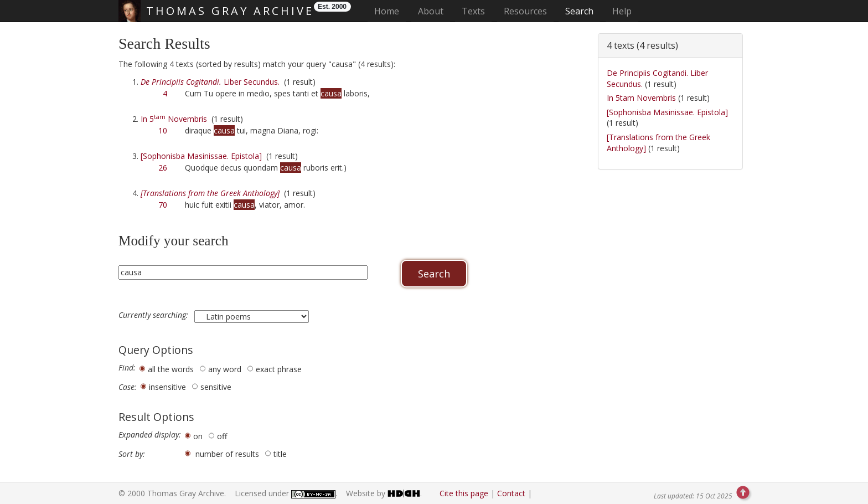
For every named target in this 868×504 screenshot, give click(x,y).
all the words (171, 369)
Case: (128, 387)
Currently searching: (154, 315)
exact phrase (279, 369)
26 (163, 168)
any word (225, 369)
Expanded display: (150, 435)
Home (390, 11)
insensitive (167, 387)
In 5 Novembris (174, 119)
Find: (127, 368)
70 (163, 205)
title (280, 454)
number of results (227, 454)
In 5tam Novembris (641, 98)
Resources (525, 11)
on (198, 436)
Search (579, 11)
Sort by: (132, 454)
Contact (511, 493)
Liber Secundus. (210, 82)
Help (622, 11)
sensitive (216, 387)
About (431, 11)
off (222, 436)
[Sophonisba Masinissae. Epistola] (201, 156)
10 (163, 130)
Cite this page (464, 493)
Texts (473, 11)
